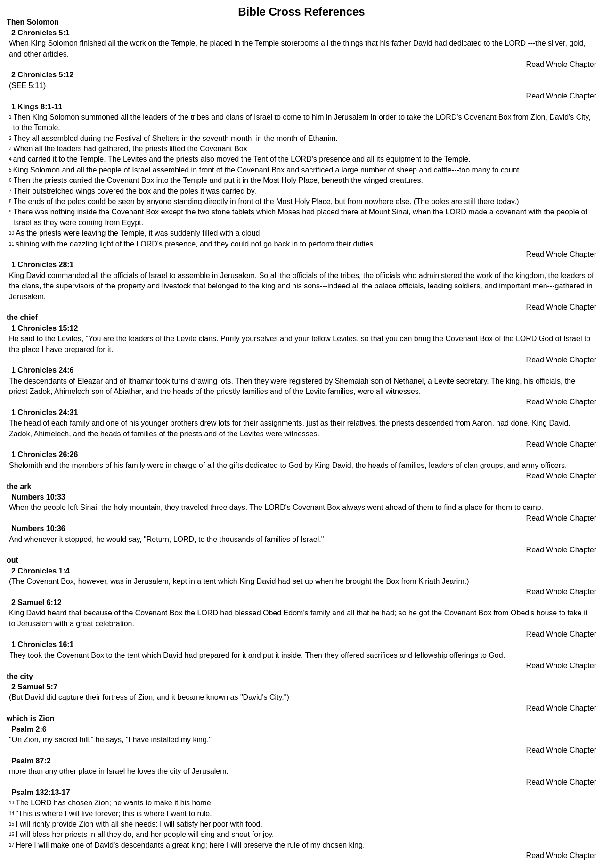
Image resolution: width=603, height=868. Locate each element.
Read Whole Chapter (561, 64)
